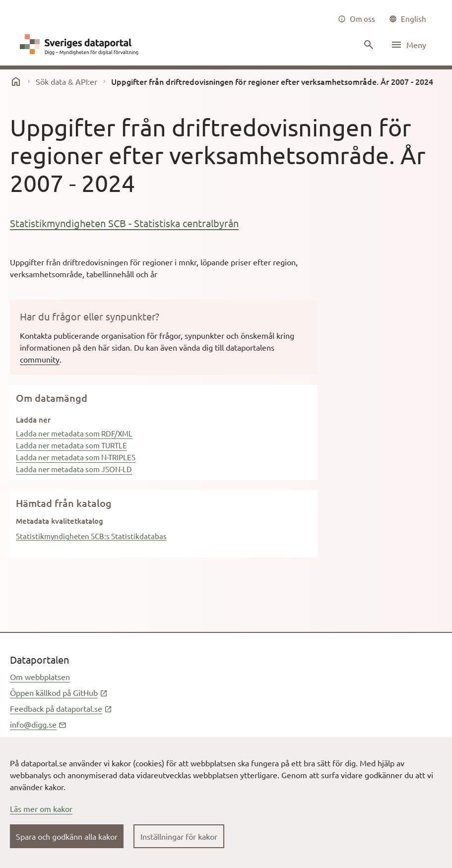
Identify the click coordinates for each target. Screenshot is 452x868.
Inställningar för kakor (179, 836)
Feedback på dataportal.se (61, 708)
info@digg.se (38, 724)
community (40, 359)
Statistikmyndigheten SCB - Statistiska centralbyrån (124, 223)
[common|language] (408, 19)
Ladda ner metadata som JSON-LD (74, 469)
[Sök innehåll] (368, 45)
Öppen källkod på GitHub (59, 692)
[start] (16, 81)
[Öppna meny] (408, 45)
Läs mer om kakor (41, 808)
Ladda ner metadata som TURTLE (71, 445)
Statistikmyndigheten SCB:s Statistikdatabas (91, 536)
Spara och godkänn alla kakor (67, 836)
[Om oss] (356, 19)
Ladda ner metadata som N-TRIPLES (76, 457)
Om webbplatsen (40, 677)
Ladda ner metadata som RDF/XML (74, 433)
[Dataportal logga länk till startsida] (81, 45)
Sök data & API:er (66, 81)
